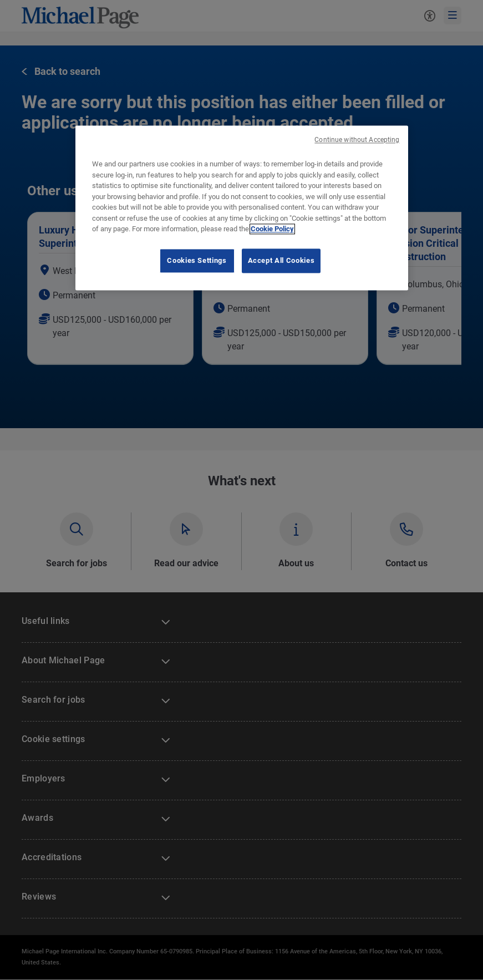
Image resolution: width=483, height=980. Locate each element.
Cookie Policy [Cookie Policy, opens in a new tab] (272, 229)
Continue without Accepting (357, 140)
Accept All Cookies (281, 260)
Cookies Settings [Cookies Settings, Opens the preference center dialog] (197, 260)
